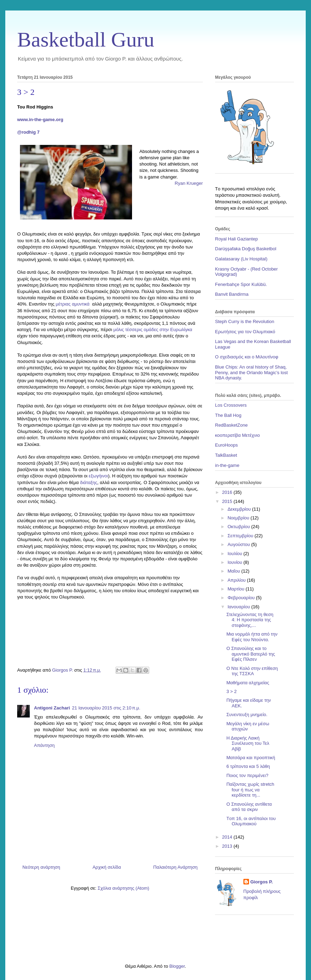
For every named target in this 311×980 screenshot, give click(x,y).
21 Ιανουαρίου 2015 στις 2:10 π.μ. (106, 708)
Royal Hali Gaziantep (236, 239)
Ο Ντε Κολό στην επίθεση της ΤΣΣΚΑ (252, 671)
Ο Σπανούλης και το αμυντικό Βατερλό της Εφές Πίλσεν (251, 654)
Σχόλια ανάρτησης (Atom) (123, 888)
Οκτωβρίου (239, 527)
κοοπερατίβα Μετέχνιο (237, 435)
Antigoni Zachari (52, 708)
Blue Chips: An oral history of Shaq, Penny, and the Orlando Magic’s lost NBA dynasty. (251, 372)
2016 (228, 492)
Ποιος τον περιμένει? (247, 775)
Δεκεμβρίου (240, 509)
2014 (228, 837)
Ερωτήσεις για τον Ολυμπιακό (245, 332)
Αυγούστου (240, 544)
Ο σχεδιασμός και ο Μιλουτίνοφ (247, 357)
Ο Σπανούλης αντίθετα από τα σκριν (249, 807)
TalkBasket (226, 455)
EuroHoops (226, 445)
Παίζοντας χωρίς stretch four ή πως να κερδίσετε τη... (250, 790)
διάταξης (88, 482)
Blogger (177, 966)
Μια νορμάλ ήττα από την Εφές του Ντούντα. (252, 637)
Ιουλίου (236, 554)
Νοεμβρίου (239, 518)
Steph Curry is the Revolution (245, 321)
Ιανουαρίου (240, 607)
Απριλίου (237, 580)
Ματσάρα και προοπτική (251, 758)
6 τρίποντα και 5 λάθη (248, 766)
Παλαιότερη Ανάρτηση (175, 867)
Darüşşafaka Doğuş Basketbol (246, 249)
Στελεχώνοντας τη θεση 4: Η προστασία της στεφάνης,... (250, 620)
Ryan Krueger (189, 183)
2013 (228, 846)
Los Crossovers (231, 405)
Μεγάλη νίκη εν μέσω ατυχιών (248, 726)
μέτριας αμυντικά (74, 304)
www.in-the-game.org (40, 120)
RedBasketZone (231, 425)
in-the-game (227, 465)
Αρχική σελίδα (107, 867)
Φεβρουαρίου (242, 598)
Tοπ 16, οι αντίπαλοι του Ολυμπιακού (251, 821)
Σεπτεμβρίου (241, 536)
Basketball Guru (86, 40)
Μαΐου (234, 571)
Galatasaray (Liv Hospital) (241, 259)
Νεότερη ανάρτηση (41, 867)
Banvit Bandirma (232, 294)
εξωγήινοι (98, 476)
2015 (228, 501)
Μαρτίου (237, 589)
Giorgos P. (262, 882)
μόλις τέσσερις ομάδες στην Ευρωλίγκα (153, 330)
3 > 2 (231, 691)
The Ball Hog (228, 415)
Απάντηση (44, 745)
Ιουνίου (236, 562)
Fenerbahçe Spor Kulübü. (241, 284)
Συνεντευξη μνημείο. (247, 715)
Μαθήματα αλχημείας (248, 683)
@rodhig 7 (28, 132)
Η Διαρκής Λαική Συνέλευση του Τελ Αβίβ (248, 743)
